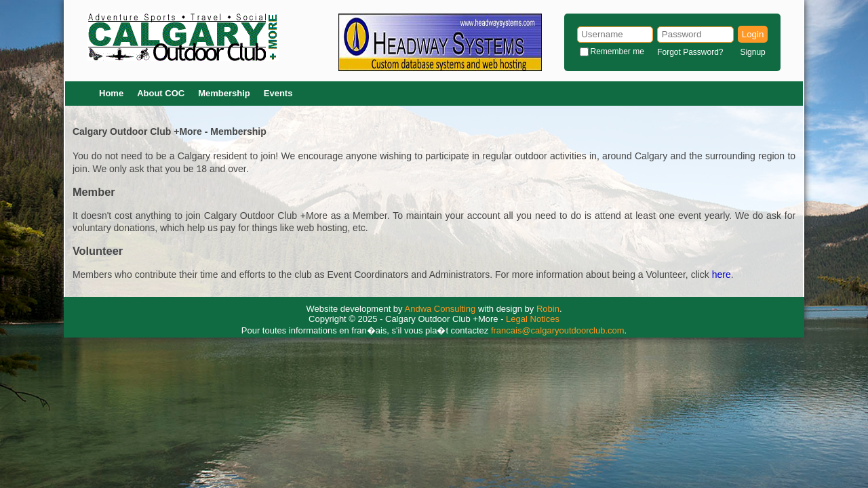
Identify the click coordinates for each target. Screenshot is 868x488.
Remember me (617, 52)
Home (111, 93)
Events (278, 93)
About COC (161, 93)
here (722, 274)
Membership (224, 93)
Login (753, 34)
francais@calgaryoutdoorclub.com (558, 330)
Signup (752, 52)
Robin (548, 309)
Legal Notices (533, 319)
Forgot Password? (690, 52)
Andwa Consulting (440, 309)
